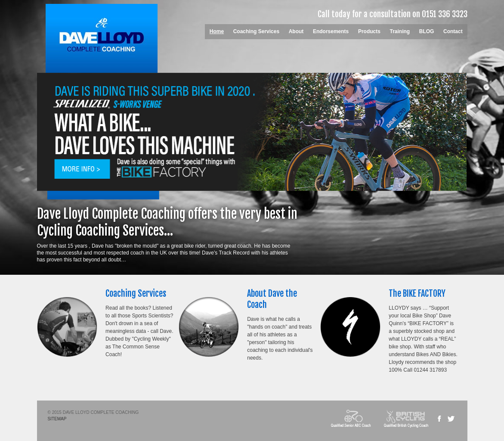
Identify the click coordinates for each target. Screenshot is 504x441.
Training (400, 31)
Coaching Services (256, 31)
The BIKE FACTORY (417, 293)
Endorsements (331, 31)
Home (217, 31)
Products (369, 31)
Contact (453, 31)
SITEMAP (57, 419)
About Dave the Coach (272, 299)
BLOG (427, 31)
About (296, 31)
